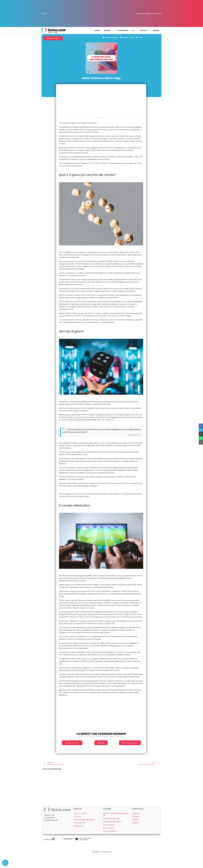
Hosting (145, 30)
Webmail (149, 13)
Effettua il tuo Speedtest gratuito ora (116, 814)
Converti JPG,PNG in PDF (112, 822)
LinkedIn (136, 819)
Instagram (136, 816)
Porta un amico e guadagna (84, 819)
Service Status (109, 825)
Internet (109, 30)
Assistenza (141, 13)
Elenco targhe (108, 828)
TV (134, 30)
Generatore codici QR (111, 818)
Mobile (98, 30)
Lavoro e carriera (80, 813)
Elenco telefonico (110, 831)
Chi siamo (77, 816)
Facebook (136, 813)
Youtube (136, 823)
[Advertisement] (101, 101)
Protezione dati (80, 823)
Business (156, 30)
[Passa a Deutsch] (44, 14)
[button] (201, 426)
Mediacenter (79, 826)
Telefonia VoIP (123, 30)
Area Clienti (157, 13)
